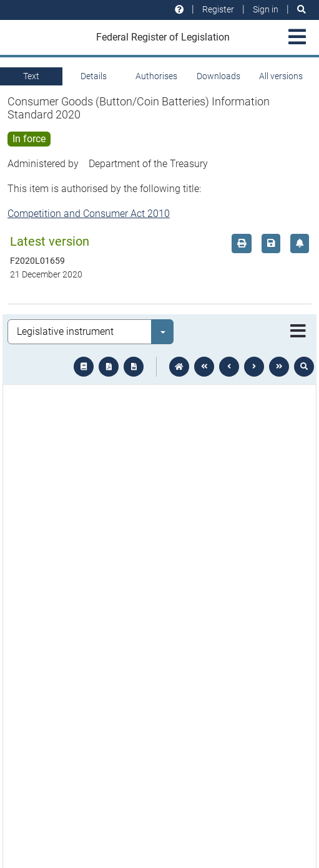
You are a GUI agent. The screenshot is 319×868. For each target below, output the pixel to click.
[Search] (302, 10)
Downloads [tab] (218, 76)
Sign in (266, 9)
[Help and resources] (179, 10)
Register (218, 9)
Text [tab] (31, 76)
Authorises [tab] (156, 76)
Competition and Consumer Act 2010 (89, 214)
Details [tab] (94, 76)
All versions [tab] (281, 76)
